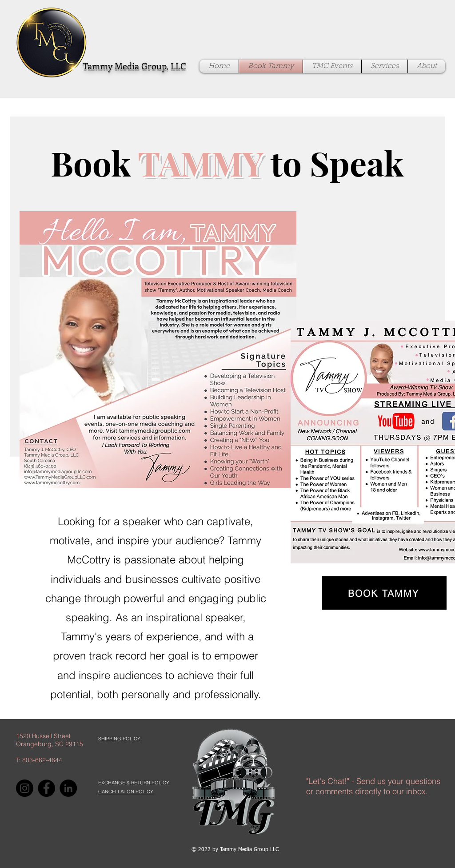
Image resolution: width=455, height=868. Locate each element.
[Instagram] (25, 788)
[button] (119, 739)
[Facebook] (46, 788)
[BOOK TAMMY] (384, 593)
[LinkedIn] (68, 788)
